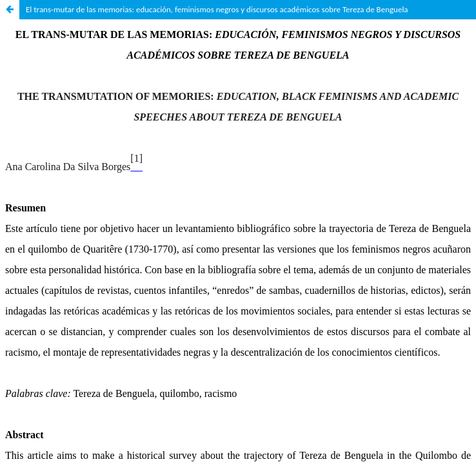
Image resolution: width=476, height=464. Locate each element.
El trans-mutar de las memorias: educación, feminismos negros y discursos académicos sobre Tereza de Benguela (217, 9)
